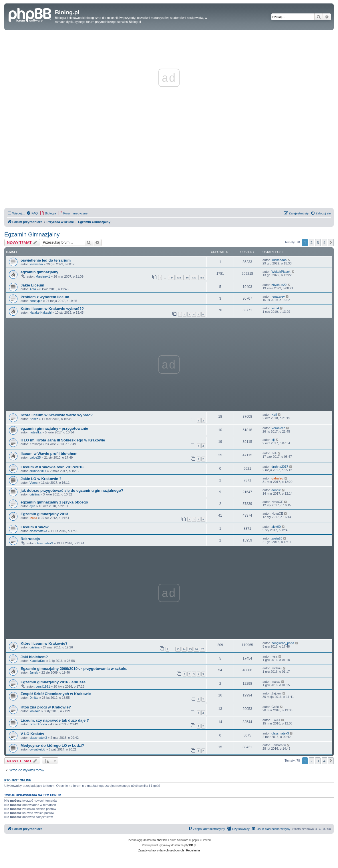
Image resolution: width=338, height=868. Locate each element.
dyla (32, 506)
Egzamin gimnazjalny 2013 (44, 514)
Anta (33, 289)
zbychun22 (279, 285)
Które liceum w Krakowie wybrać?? (52, 309)
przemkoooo (38, 724)
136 (187, 277)
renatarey (278, 296)
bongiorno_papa (283, 643)
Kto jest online (18, 780)
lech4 (275, 308)
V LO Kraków (32, 734)
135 (179, 277)
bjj (273, 440)
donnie (276, 490)
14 (184, 649)
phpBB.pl (190, 845)
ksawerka (36, 264)
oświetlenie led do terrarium (46, 260)
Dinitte (34, 698)
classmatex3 (38, 531)
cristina (34, 494)
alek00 (276, 527)
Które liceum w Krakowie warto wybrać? (57, 415)
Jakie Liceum (32, 285)
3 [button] (318, 242)
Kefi (274, 415)
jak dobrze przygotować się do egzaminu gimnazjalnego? (72, 490)
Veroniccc (278, 428)
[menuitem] (32, 213)
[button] (331, 242)
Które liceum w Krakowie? (44, 643)
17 (202, 649)
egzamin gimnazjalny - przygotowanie (54, 428)
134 (171, 277)
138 (202, 277)
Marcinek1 (43, 276)
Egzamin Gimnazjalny (32, 234)
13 (178, 649)
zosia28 (277, 538)
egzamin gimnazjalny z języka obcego (54, 502)
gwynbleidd (37, 749)
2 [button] (312, 242)
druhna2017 (38, 471)
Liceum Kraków (34, 527)
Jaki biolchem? (34, 657)
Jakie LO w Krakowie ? (41, 479)
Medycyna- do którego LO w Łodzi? (52, 745)
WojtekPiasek (281, 272)
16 (196, 649)
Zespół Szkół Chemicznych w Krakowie (56, 694)
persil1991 (43, 686)
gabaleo (277, 478)
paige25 (35, 457)
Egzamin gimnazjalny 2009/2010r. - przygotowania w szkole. (74, 669)
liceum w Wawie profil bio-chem (49, 454)
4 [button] (324, 242)
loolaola (35, 711)
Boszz (34, 419)
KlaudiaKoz (37, 661)
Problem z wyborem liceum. (45, 297)
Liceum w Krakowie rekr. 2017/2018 (52, 467)
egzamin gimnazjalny (39, 272)
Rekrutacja (30, 539)
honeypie (36, 301)
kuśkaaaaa (279, 260)
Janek (34, 672)
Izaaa (33, 518)
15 (190, 649)
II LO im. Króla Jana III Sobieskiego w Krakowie (63, 440)
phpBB (161, 840)
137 (194, 277)
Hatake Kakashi (40, 312)
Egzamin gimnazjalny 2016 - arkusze (53, 682)
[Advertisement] (169, 167)
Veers (33, 483)
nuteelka (35, 432)
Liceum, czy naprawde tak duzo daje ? (55, 720)
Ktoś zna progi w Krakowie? (46, 707)
